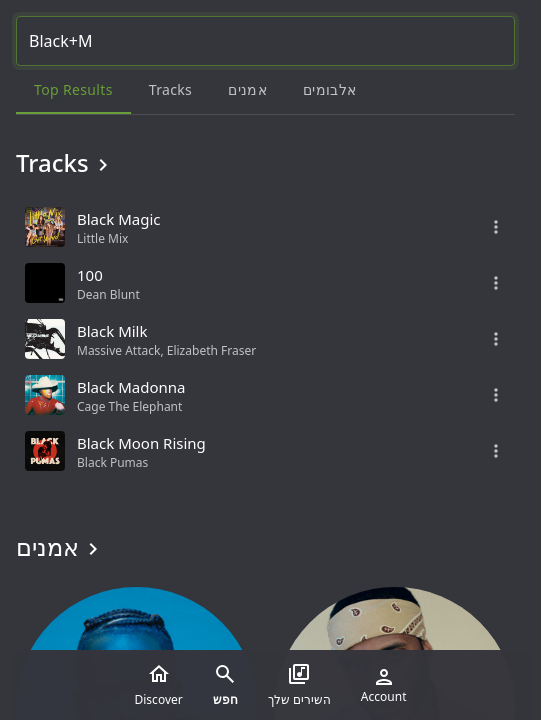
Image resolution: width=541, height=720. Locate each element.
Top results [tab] (73, 89)
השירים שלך (299, 685)
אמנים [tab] (247, 89)
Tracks (65, 163)
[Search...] (265, 41)
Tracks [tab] (170, 89)
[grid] (265, 339)
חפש (225, 685)
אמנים (60, 547)
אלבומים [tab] (329, 89)
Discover (159, 685)
